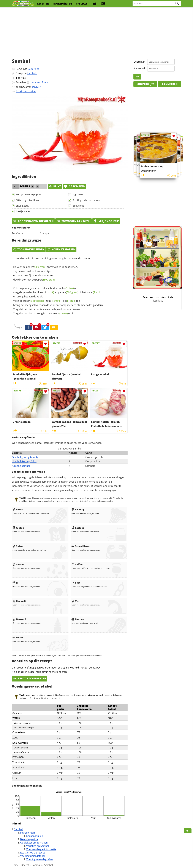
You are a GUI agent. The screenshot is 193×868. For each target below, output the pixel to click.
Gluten (18, 528)
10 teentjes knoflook (27, 200)
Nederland (33, 69)
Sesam (18, 564)
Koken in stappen (61, 249)
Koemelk (19, 601)
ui (49, 292)
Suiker (18, 546)
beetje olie (78, 206)
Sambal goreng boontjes (26, 457)
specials (82, 4)
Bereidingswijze (29, 839)
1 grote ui (78, 195)
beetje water (23, 211)
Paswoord (139, 68)
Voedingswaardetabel (33, 856)
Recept (25, 865)
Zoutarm (78, 619)
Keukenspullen (35, 836)
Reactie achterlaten (29, 678)
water (66, 288)
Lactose (78, 528)
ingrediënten (63, 4)
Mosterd (19, 619)
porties (22, 78)
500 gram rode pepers (29, 195)
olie (69, 301)
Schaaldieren (81, 546)
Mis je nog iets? (106, 221)
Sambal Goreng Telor (24, 461)
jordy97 (36, 87)
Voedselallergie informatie (41, 849)
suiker (33, 301)
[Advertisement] (96, 32)
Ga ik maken (74, 186)
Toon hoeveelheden (29, 249)
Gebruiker (139, 62)
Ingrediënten (28, 833)
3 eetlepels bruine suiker (86, 200)
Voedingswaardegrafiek (40, 859)
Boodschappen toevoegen (33, 221)
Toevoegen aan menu (74, 221)
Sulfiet (77, 564)
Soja (76, 583)
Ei (15, 583)
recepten (43, 4)
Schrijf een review (26, 91)
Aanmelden (170, 84)
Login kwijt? (145, 84)
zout (53, 301)
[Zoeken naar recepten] (157, 4)
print (55, 186)
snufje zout (22, 206)
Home (15, 865)
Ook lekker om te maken (34, 843)
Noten (18, 638)
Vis (75, 601)
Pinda (18, 509)
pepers (36, 267)
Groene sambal (21, 466)
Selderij (78, 509)
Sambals (32, 73)
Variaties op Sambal (38, 846)
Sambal (18, 829)
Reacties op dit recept (33, 853)
